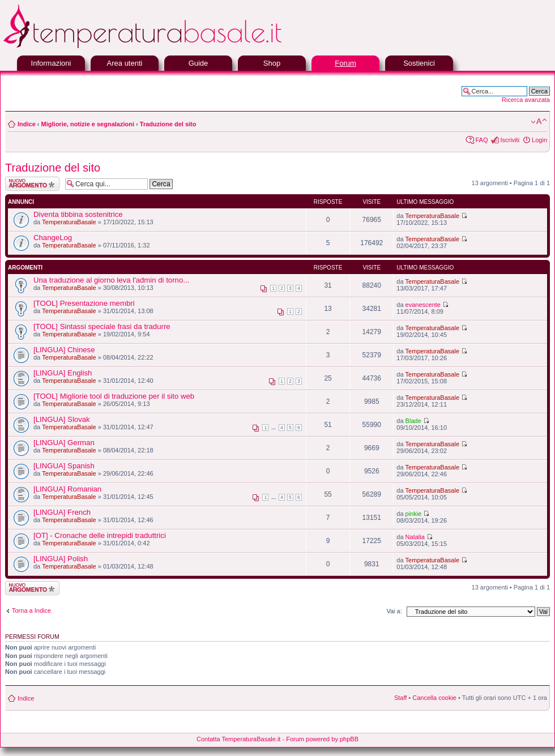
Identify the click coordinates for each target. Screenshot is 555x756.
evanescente (423, 305)
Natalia (415, 537)
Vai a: (394, 611)
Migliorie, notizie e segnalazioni (88, 124)
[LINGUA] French (62, 512)
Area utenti (125, 63)
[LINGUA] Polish (61, 559)
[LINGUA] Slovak (62, 419)
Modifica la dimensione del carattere (539, 122)
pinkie (414, 514)
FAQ (481, 140)
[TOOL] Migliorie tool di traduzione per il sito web (114, 396)
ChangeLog (53, 238)
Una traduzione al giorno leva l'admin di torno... (111, 280)
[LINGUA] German (64, 443)
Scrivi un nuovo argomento (32, 184)
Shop (272, 63)
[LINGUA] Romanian (67, 489)
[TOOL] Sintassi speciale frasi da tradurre (102, 326)
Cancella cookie (434, 698)
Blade (413, 421)
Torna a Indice (31, 610)
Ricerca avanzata (526, 100)
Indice (27, 124)
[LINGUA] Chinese (64, 350)
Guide (198, 63)
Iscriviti (510, 140)
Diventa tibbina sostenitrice (78, 214)
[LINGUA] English (63, 373)
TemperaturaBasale (69, 222)
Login (539, 140)
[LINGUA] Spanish (64, 466)
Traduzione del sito (168, 124)
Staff (400, 698)
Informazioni (51, 63)
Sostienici (419, 63)
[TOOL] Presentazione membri (84, 303)
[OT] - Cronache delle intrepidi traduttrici (100, 535)
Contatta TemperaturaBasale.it (238, 739)
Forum (345, 63)
